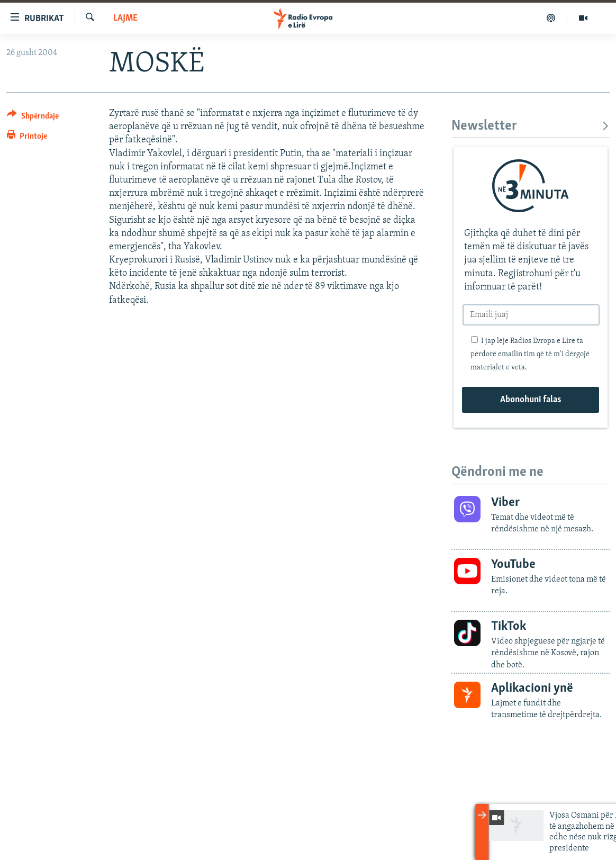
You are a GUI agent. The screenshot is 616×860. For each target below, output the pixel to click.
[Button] (33, 118)
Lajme (125, 18)
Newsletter (531, 126)
